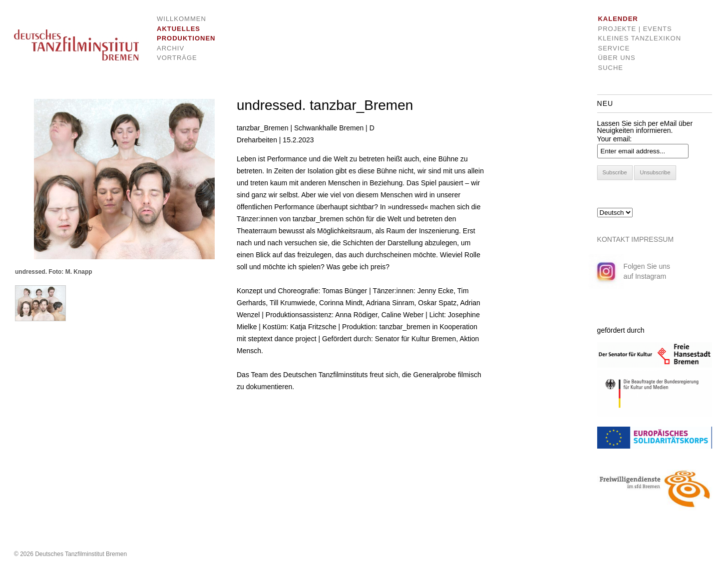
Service (614, 48)
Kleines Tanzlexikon (639, 38)
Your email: (615, 139)
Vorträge (177, 58)
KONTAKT (613, 239)
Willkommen (179, 19)
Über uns (616, 58)
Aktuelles (179, 29)
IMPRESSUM (652, 239)
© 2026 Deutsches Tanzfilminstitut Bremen (70, 554)
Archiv (171, 48)
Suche (610, 68)
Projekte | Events (635, 29)
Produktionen (179, 38)
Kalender (618, 19)
